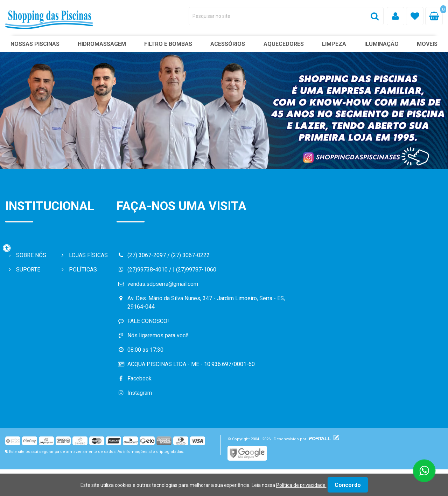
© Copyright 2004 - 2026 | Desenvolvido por (280, 439)
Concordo (348, 485)
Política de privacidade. (301, 485)
